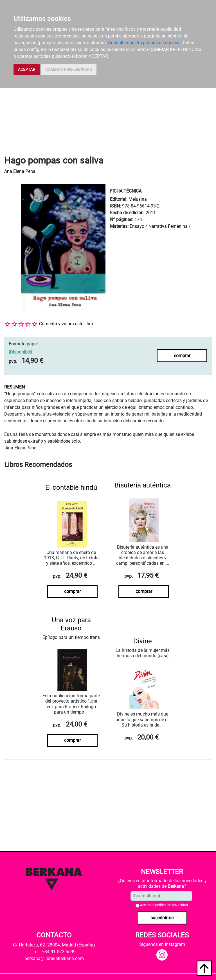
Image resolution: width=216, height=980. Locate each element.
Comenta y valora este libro (66, 324)
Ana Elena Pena (20, 171)
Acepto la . (164, 905)
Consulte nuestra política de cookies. (145, 43)
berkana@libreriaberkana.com (54, 958)
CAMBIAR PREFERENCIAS (69, 69)
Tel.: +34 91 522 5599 (54, 952)
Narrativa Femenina (168, 226)
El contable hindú (71, 487)
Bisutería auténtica (143, 485)
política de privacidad (172, 905)
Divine (143, 641)
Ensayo (137, 226)
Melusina (138, 199)
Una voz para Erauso (71, 624)
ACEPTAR (27, 69)
